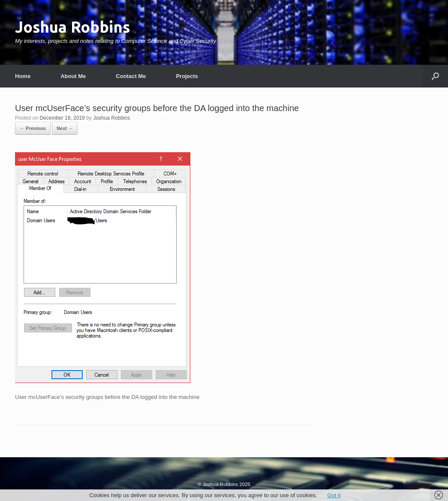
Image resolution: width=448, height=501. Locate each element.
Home (23, 76)
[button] (435, 76)
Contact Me (131, 76)
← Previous (33, 128)
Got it (334, 495)
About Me (73, 76)
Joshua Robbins (111, 118)
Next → (65, 128)
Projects (187, 76)
